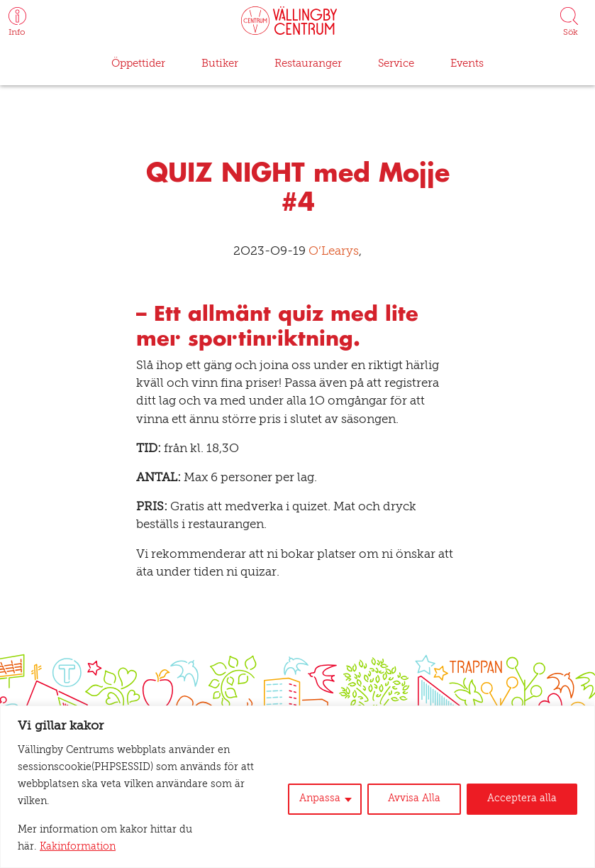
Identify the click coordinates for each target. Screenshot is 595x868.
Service (393, 64)
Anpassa (332, 816)
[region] (297, 804)
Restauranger (305, 64)
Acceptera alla (525, 816)
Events (464, 64)
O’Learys (328, 252)
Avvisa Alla (423, 816)
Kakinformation (224, 847)
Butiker (218, 64)
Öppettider (140, 64)
